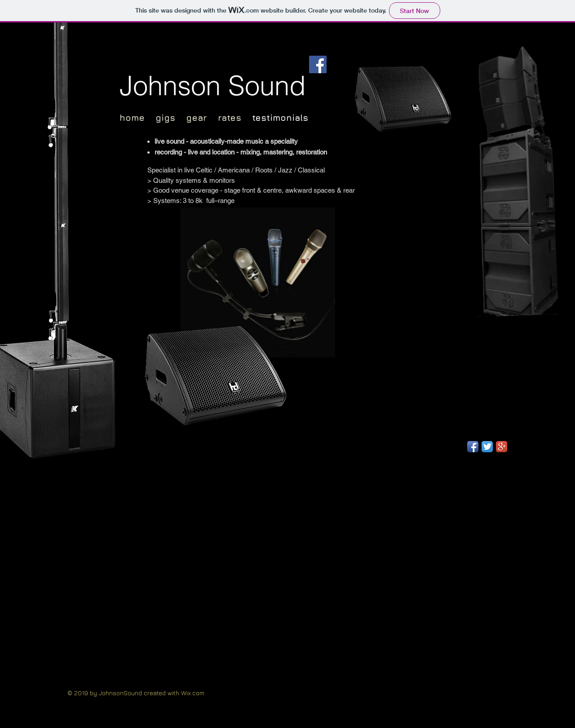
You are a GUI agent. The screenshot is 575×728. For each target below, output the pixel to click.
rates (235, 118)
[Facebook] (318, 64)
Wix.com (193, 693)
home (132, 118)
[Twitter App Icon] (487, 447)
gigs (165, 118)
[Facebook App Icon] (473, 447)
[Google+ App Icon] (502, 447)
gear (197, 118)
